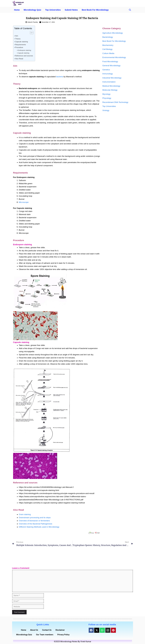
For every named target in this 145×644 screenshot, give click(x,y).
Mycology (106, 94)
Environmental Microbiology (114, 57)
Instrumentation (109, 82)
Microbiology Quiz (32, 10)
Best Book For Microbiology (95, 10)
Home (17, 10)
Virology (106, 110)
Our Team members (45, 635)
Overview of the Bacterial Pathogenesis (36, 524)
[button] (130, 10)
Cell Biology (107, 49)
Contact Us (47, 630)
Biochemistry (108, 45)
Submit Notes (71, 10)
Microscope (24, 202)
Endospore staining (24, 50)
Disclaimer (60, 630)
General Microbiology (111, 66)
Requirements (21, 45)
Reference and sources (24, 56)
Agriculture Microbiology (113, 33)
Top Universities (53, 10)
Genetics (106, 70)
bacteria (60, 77)
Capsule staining (22, 42)
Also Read (19, 59)
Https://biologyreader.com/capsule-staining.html (39, 490)
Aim (17, 36)
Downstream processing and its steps (35, 518)
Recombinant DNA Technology (115, 102)
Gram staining (25, 514)
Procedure (19, 47)
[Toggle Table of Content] (31, 33)
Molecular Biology (110, 90)
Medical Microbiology (111, 86)
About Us (34, 630)
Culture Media (108, 53)
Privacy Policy (63, 635)
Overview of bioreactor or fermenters (34, 521)
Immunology (108, 74)
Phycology (107, 98)
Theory (18, 39)
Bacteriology (108, 37)
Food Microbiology (110, 62)
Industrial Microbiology (112, 78)
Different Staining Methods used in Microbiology (39, 527)
